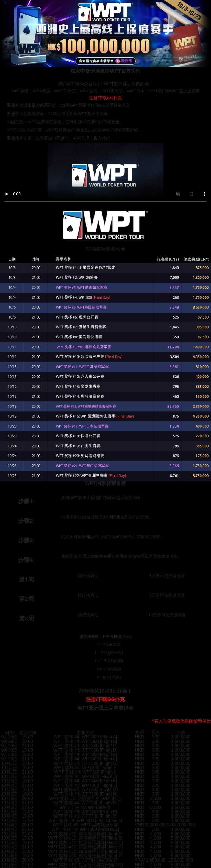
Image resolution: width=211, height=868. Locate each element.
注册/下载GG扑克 (105, 98)
